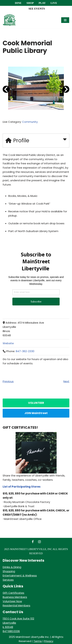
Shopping (9, 571)
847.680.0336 (11, 631)
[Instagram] (39, 542)
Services (8, 580)
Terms (38, 641)
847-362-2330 (25, 351)
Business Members (15, 597)
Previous (8, 381)
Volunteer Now (12, 601)
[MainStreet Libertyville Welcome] (9, 20)
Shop (30, 3)
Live (54, 3)
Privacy (49, 641)
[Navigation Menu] (65, 20)
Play (42, 3)
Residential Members (16, 605)
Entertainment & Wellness (20, 575)
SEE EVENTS (37, 9)
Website (8, 343)
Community (30, 122)
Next (66, 381)
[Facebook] (33, 542)
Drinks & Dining (12, 567)
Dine (18, 3)
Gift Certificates (13, 593)
